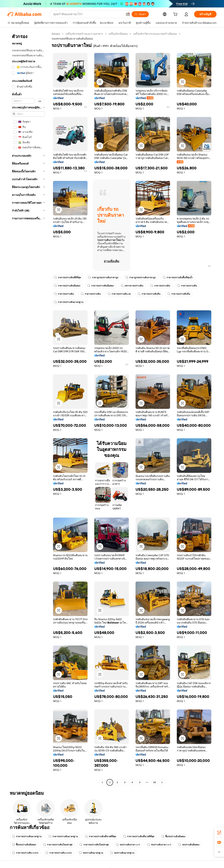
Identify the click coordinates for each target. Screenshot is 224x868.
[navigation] (28, 409)
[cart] (176, 15)
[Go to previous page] (102, 782)
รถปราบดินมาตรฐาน (91, 853)
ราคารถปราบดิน (160, 286)
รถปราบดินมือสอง (189, 845)
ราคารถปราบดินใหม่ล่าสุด (58, 845)
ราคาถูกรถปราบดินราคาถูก (103, 278)
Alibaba (56, 34)
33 (155, 782)
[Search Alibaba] (88, 14)
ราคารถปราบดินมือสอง (67, 286)
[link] (219, 833)
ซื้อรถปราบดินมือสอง (173, 836)
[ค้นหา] (140, 14)
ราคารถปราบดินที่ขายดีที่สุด (101, 836)
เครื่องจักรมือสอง (118, 34)
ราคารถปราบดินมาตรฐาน (69, 302)
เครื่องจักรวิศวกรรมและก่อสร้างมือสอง (155, 34)
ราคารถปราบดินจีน (149, 294)
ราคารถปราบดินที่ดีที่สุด (67, 278)
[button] (128, 14)
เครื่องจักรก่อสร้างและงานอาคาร (84, 34)
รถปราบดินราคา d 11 (128, 845)
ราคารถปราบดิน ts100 (25, 853)
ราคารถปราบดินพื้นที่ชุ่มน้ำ (178, 278)
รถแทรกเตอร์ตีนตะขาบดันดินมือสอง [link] (72, 39)
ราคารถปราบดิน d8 (119, 294)
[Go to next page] (162, 782)
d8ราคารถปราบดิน (132, 286)
